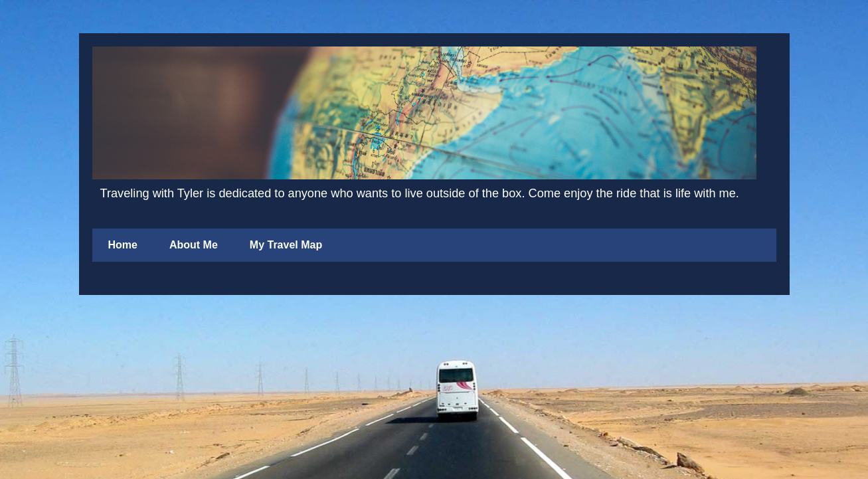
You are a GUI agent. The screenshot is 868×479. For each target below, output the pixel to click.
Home (123, 245)
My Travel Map (286, 245)
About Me (194, 245)
